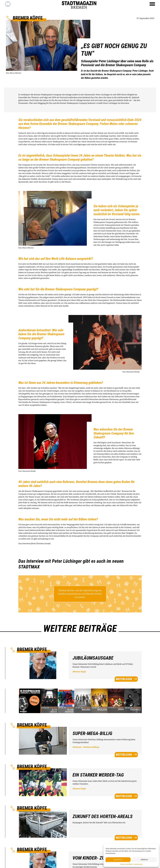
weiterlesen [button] (126, 679)
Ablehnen (144, 860)
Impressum (138, 864)
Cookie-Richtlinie (126, 864)
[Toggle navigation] (152, 4)
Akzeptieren (118, 860)
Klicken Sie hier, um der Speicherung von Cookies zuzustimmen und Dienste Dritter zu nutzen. (80, 594)
